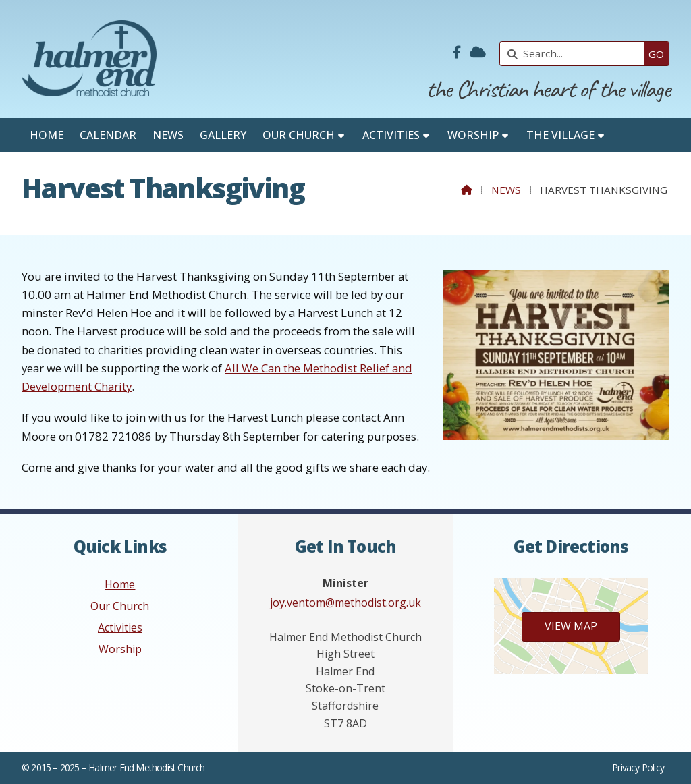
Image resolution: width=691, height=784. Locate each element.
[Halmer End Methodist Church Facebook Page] (457, 53)
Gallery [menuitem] (223, 135)
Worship (120, 649)
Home (120, 584)
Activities (120, 627)
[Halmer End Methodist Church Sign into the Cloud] (478, 53)
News (506, 190)
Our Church (120, 606)
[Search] (575, 54)
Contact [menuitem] (56, 169)
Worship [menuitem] (473, 135)
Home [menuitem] (47, 135)
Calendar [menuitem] (108, 135)
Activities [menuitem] (391, 135)
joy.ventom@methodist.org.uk (345, 603)
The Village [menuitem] (560, 135)
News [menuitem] (168, 135)
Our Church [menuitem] (299, 135)
